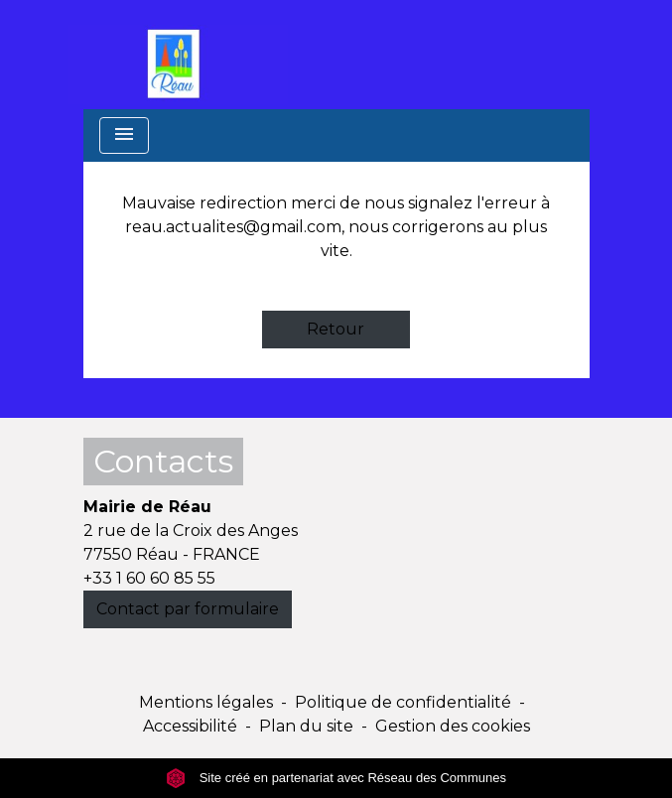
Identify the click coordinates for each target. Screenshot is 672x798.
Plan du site (306, 726)
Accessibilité (190, 726)
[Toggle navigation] (124, 135)
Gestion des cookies (453, 726)
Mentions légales (206, 702)
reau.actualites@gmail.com (233, 227)
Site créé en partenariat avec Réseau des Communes (336, 778)
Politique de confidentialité (403, 702)
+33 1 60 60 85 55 (149, 578)
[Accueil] (179, 55)
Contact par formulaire (188, 609)
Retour (336, 329)
